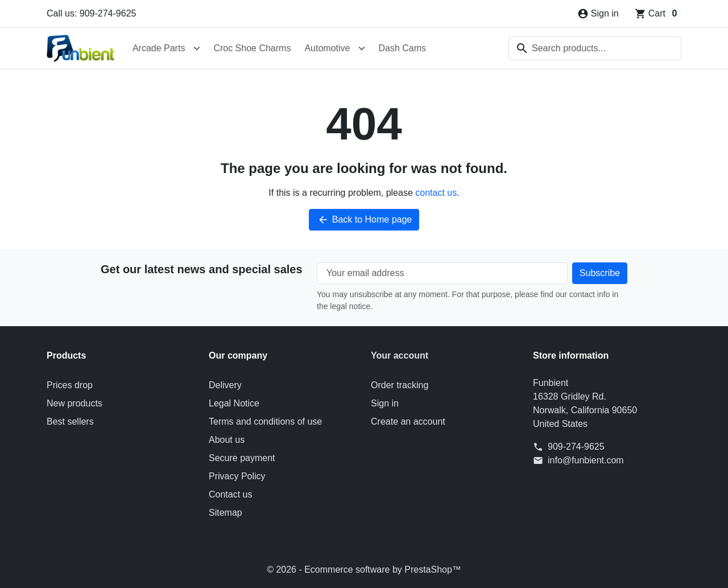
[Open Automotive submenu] (362, 48)
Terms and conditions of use (265, 422)
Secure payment (242, 458)
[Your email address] (442, 273)
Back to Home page (364, 220)
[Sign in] (598, 14)
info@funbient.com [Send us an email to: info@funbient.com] (586, 460)
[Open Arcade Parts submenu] (197, 48)
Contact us (230, 494)
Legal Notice (234, 403)
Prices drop (70, 385)
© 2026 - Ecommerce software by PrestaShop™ (364, 570)
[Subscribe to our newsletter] (600, 273)
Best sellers (70, 422)
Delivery (225, 385)
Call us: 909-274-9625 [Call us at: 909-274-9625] (91, 13)
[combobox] (595, 48)
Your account (400, 355)
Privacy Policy (237, 476)
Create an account (408, 422)
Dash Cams (402, 48)
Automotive (327, 48)
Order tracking (400, 385)
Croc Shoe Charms (252, 48)
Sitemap (226, 513)
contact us (436, 193)
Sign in (385, 403)
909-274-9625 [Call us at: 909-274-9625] (576, 447)
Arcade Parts (159, 48)
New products (75, 403)
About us (227, 440)
